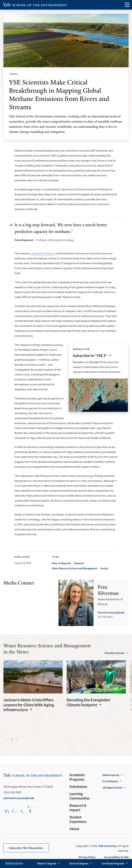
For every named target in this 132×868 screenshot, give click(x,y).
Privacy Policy (87, 857)
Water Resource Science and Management (75, 568)
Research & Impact (78, 808)
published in (43, 253)
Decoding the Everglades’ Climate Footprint (89, 702)
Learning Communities (79, 796)
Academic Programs (77, 777)
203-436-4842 (105, 617)
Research (79, 563)
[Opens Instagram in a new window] (15, 811)
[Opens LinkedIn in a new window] (7, 811)
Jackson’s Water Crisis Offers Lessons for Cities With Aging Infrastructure (29, 705)
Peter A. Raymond (61, 563)
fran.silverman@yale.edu (111, 613)
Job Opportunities (112, 788)
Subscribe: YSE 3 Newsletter (26, 848)
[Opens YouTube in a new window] (30, 809)
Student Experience (78, 819)
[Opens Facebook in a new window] (23, 811)
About (74, 829)
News (14, 74)
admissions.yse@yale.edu (19, 798)
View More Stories (114, 653)
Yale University (108, 846)
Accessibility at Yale (116, 857)
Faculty (104, 568)
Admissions (78, 786)
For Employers (110, 781)
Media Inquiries (111, 775)
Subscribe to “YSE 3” (90, 356)
